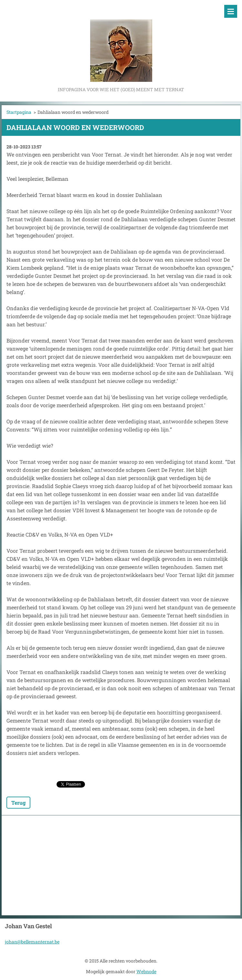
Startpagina (19, 112)
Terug (18, 803)
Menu (231, 11)
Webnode (146, 971)
